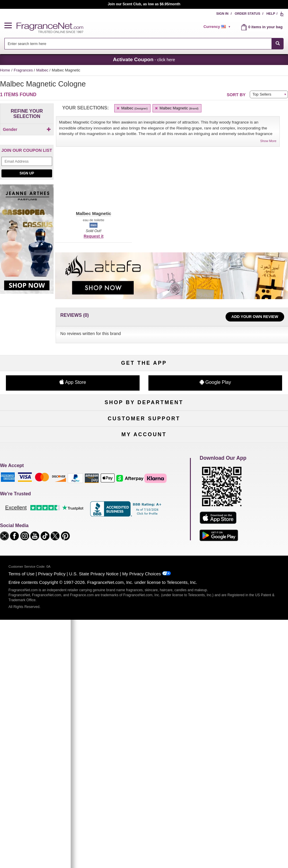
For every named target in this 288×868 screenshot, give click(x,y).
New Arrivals (242, 518)
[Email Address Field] (27, 171)
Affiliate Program (242, 585)
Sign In (222, 14)
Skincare (144, 508)
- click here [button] (144, 59)
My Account (46, 672)
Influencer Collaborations (46, 633)
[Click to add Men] (27, 140)
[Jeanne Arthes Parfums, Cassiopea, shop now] (27, 252)
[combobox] (144, 44)
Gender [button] (27, 129)
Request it (93, 236)
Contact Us (46, 595)
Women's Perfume (46, 498)
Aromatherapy (144, 518)
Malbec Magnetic (176, 108)
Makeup (242, 498)
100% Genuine (144, 614)
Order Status (248, 14)
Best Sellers (144, 528)
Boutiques (46, 528)
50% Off (144, 489)
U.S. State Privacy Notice (94, 825)
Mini (242, 528)
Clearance (144, 537)
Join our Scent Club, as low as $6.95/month (144, 4)
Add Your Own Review (255, 317)
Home (5, 70)
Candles (242, 508)
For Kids (242, 489)
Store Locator (144, 624)
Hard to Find (242, 537)
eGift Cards (46, 614)
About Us (46, 605)
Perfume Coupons (242, 605)
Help (271, 14)
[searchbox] (138, 44)
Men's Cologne (46, 508)
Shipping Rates (144, 605)
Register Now (46, 681)
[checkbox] (27, 140)
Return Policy (144, 585)
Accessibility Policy (46, 624)
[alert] (218, 27)
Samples (144, 498)
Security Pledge (144, 595)
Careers (242, 614)
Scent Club (144, 547)
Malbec (43, 70)
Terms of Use (21, 825)
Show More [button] (268, 141)
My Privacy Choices (141, 825)
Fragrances (24, 70)
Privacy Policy (52, 825)
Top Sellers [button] (262, 94)
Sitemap (242, 595)
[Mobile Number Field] (224, 429)
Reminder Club (144, 681)
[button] (11, 26)
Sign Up (27, 183)
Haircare (46, 518)
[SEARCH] (278, 44)
